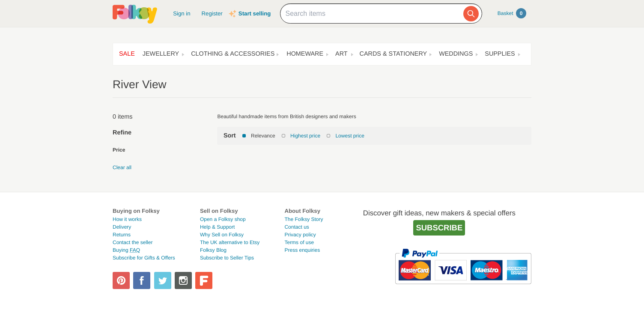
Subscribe (439, 228)
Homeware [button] (305, 54)
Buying (126, 250)
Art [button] (341, 54)
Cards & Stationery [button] (394, 54)
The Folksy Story (304, 219)
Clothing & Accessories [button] (233, 54)
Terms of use (299, 242)
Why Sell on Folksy (222, 235)
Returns (122, 235)
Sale (127, 54)
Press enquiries (302, 250)
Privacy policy (300, 235)
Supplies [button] (500, 54)
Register (212, 13)
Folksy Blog (213, 250)
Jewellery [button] (161, 54)
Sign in (182, 13)
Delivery (122, 227)
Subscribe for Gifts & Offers (144, 258)
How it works (127, 219)
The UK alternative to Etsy (230, 242)
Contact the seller (133, 242)
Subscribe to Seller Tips (227, 258)
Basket (512, 13)
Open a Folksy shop (223, 219)
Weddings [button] (456, 54)
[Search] (471, 14)
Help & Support (217, 227)
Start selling (255, 13)
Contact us (297, 227)
